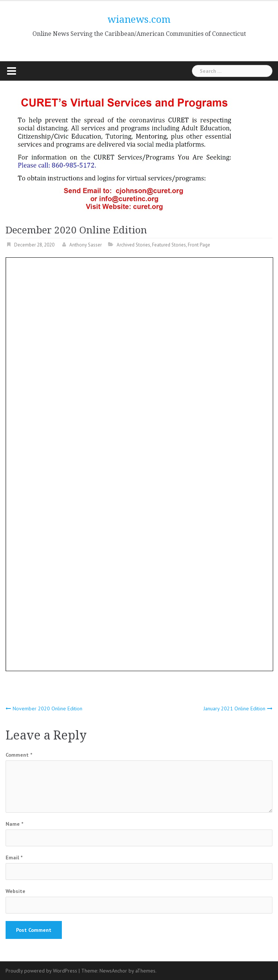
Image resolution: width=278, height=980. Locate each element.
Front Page (199, 245)
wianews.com (139, 19)
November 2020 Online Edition (48, 708)
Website (15, 891)
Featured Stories (169, 245)
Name (14, 824)
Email (14, 857)
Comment (19, 755)
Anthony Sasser (86, 245)
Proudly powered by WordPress (41, 971)
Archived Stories (133, 245)
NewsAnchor (113, 971)
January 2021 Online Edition (234, 708)
